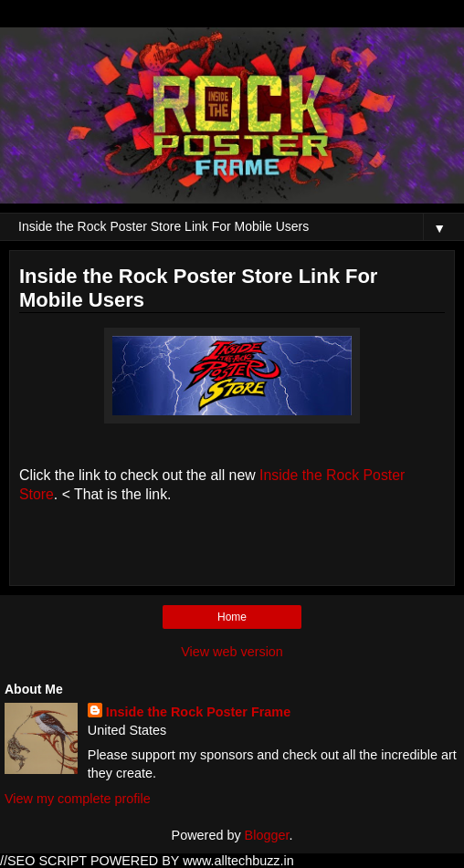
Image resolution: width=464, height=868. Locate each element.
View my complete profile (78, 799)
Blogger (267, 835)
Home (232, 617)
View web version (232, 652)
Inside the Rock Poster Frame (198, 712)
